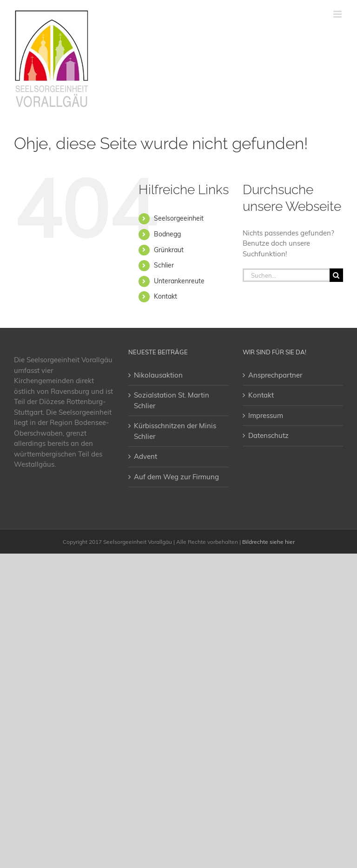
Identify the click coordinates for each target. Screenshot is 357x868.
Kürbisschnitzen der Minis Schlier (175, 431)
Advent (145, 456)
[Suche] (336, 275)
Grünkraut (169, 250)
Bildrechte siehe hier (268, 542)
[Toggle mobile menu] (338, 14)
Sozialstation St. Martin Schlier (172, 400)
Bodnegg (167, 234)
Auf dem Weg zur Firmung (176, 477)
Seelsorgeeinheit (179, 218)
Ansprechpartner (275, 375)
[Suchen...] (286, 275)
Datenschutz (268, 435)
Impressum (266, 415)
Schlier (164, 265)
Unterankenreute (179, 281)
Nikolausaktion (158, 375)
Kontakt (165, 296)
